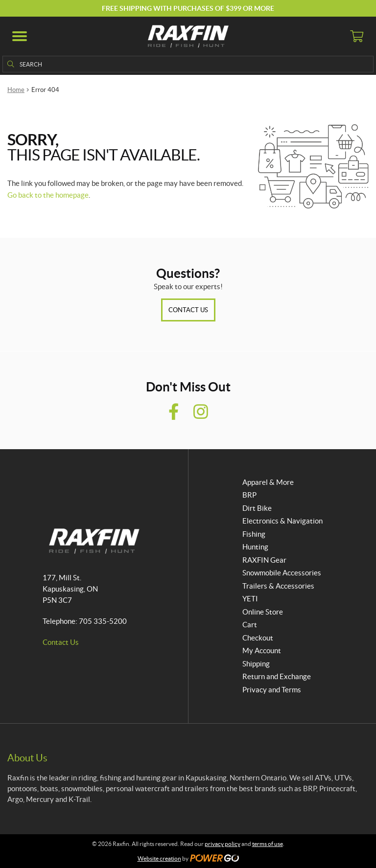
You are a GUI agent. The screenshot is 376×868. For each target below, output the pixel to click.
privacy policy (223, 844)
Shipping (256, 664)
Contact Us (188, 310)
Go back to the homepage (48, 195)
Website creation (159, 858)
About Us (27, 758)
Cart (250, 625)
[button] (20, 36)
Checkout (258, 638)
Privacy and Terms (272, 690)
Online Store (263, 612)
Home (16, 90)
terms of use (268, 844)
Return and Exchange (277, 676)
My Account (262, 651)
